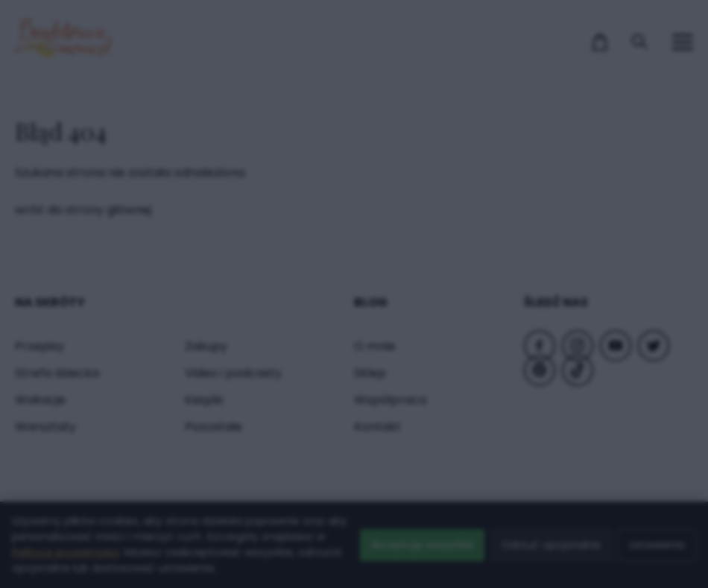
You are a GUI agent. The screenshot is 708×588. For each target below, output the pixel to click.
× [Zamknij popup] (586, 44)
